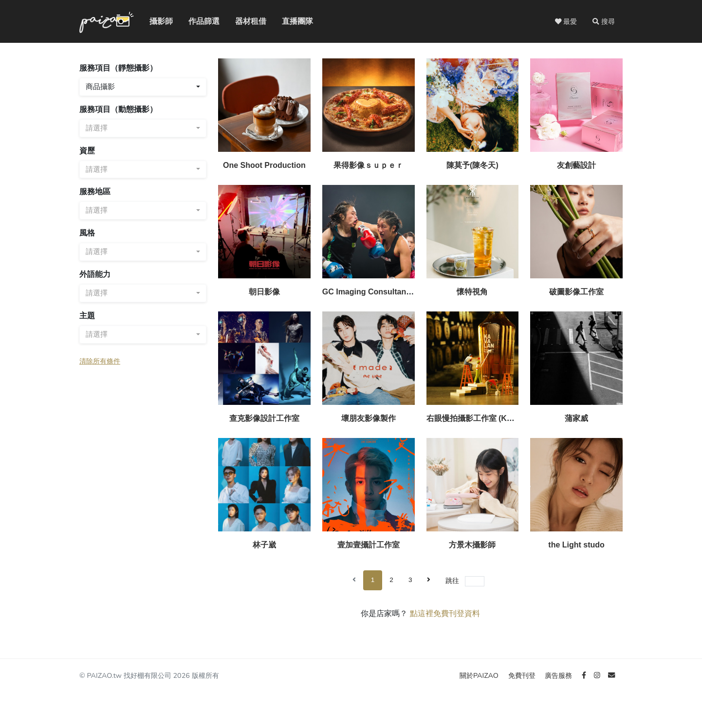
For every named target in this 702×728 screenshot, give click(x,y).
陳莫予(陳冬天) (472, 165)
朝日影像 (264, 292)
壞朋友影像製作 (369, 418)
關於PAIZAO (480, 675)
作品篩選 (196, 21)
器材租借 (243, 21)
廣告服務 (559, 675)
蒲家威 (576, 418)
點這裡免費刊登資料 (445, 613)
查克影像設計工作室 (264, 418)
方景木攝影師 (472, 545)
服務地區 (95, 191)
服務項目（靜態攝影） (118, 68)
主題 (87, 316)
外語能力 (95, 274)
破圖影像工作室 (576, 292)
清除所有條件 (100, 361)
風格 (87, 233)
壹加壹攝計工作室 (369, 545)
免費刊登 (523, 675)
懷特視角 (472, 292)
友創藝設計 (576, 165)
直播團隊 (290, 21)
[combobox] (143, 87)
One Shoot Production (264, 165)
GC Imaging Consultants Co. (375, 292)
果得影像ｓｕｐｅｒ (369, 165)
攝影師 (155, 21)
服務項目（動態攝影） (118, 109)
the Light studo (576, 545)
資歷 (87, 151)
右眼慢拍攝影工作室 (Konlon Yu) (484, 418)
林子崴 (264, 545)
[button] (604, 21)
